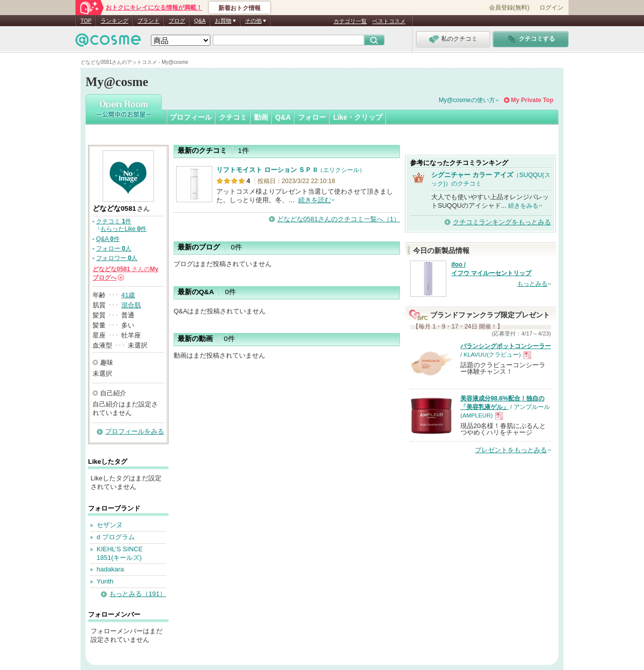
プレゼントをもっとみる (511, 450)
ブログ (177, 21)
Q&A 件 (108, 239)
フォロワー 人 (117, 258)
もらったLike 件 (123, 229)
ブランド (148, 21)
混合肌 (131, 305)
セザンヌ (110, 525)
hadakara (110, 569)
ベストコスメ (389, 21)
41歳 (128, 295)
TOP (86, 21)
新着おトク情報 (239, 8)
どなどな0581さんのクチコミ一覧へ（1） (339, 219)
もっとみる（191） (138, 594)
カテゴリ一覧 (350, 21)
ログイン (551, 8)
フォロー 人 (114, 248)
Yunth (105, 581)
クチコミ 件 (114, 221)
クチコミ (233, 117)
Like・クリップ (358, 117)
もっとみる (532, 284)
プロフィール (191, 117)
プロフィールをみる (135, 431)
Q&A (200, 21)
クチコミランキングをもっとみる (502, 222)
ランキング (114, 21)
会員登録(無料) (509, 8)
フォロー (312, 117)
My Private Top (532, 100)
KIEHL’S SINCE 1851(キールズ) (120, 553)
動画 (261, 117)
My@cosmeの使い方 (467, 100)
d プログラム (116, 537)
